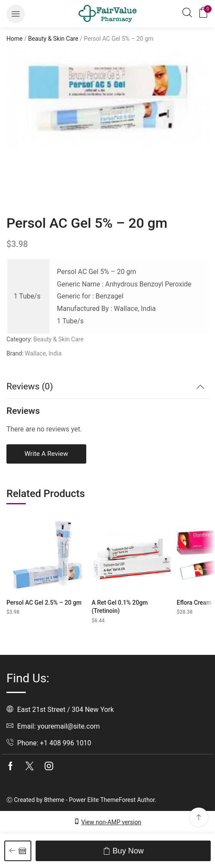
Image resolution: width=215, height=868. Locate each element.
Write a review (46, 454)
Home (15, 39)
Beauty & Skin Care (53, 39)
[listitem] (28, 177)
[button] (16, 14)
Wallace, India (43, 353)
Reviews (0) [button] (30, 386)
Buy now (128, 851)
